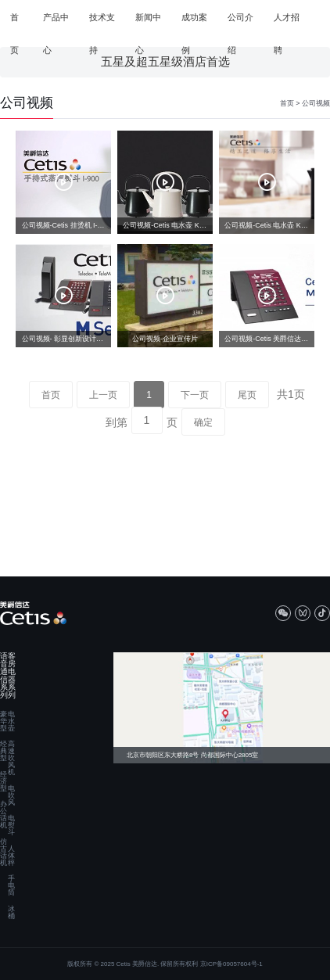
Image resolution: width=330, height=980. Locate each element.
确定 (203, 422)
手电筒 (11, 886)
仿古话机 (4, 853)
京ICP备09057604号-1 (231, 964)
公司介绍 (240, 24)
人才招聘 (287, 24)
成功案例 (194, 24)
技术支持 (102, 24)
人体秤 (11, 856)
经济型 (4, 782)
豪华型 (4, 722)
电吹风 (11, 796)
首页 (14, 24)
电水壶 (11, 722)
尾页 (247, 395)
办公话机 (4, 815)
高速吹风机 (11, 758)
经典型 (4, 751)
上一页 (103, 395)
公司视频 (316, 103)
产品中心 (56, 24)
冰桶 (11, 913)
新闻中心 (148, 24)
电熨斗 (11, 826)
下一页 (195, 395)
